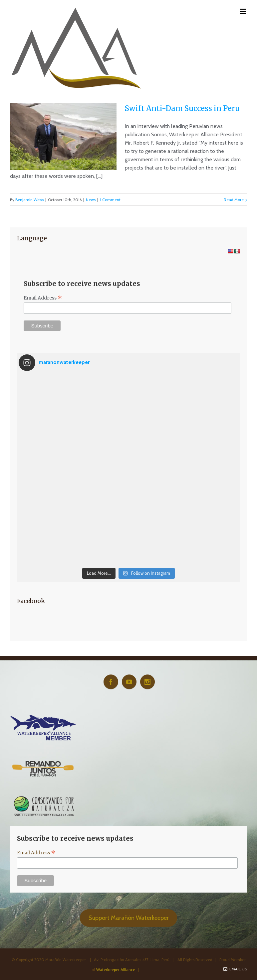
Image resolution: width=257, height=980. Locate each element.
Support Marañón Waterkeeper (129, 918)
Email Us (235, 969)
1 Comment (110, 200)
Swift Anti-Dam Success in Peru (182, 108)
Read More (234, 200)
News (91, 200)
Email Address (43, 298)
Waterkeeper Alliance (116, 970)
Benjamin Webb (29, 200)
